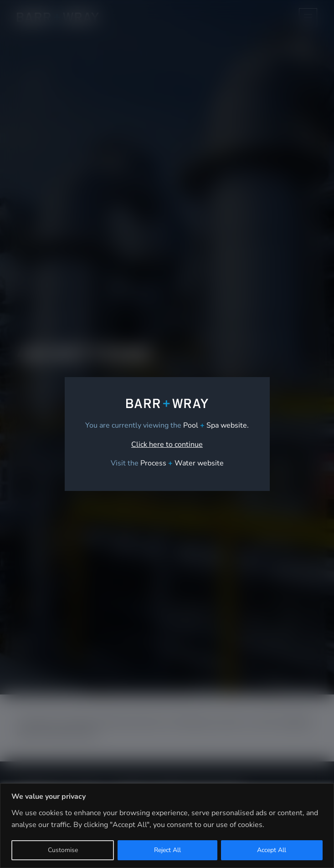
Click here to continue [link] (167, 444)
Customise (63, 850)
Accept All (272, 850)
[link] (182, 463)
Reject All (167, 850)
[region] (167, 826)
